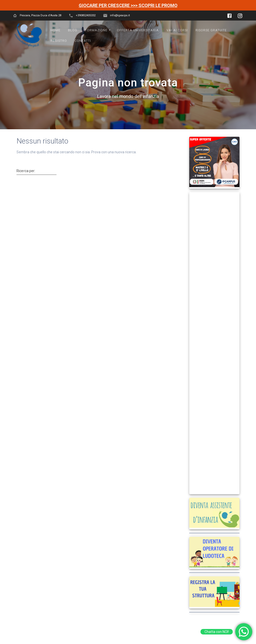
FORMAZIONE (96, 30)
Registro (59, 41)
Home (55, 30)
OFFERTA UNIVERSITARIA (138, 30)
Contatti (83, 41)
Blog (73, 30)
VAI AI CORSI (177, 30)
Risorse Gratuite (211, 30)
